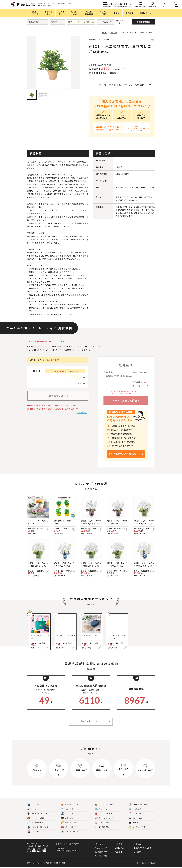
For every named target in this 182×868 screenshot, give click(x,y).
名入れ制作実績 (101, 852)
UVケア (133, 823)
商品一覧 (114, 33)
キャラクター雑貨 (137, 827)
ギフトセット (102, 809)
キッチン (33, 809)
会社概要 (119, 844)
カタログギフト (35, 832)
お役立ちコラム (140, 844)
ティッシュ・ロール (104, 818)
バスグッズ (135, 809)
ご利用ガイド (82, 413)
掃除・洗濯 (67, 809)
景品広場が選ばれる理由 (143, 848)
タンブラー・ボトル (71, 805)
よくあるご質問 (101, 856)
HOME (105, 33)
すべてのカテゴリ (70, 832)
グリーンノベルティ (104, 805)
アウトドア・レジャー (139, 805)
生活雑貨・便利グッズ (38, 827)
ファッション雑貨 (36, 818)
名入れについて (101, 848)
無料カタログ (140, 7)
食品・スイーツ (69, 818)
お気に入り (152, 7)
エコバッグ (34, 805)
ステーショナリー (103, 823)
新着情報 (119, 852)
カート (176, 6)
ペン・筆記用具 (35, 823)
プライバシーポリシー (35, 863)
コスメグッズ (136, 814)
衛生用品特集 (102, 827)
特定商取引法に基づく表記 (56, 863)
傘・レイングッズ (70, 823)
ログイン (164, 7)
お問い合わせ (63, 405)
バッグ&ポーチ (69, 827)
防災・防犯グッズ (103, 814)
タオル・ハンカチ (137, 818)
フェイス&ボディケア (37, 814)
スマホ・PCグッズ (70, 814)
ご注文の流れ (100, 844)
